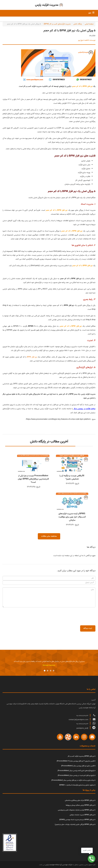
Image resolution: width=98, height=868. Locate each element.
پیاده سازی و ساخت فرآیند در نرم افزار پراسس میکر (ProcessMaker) (73, 780)
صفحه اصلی (89, 24)
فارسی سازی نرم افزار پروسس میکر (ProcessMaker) (78, 766)
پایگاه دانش (78, 24)
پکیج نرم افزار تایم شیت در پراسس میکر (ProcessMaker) (76, 775)
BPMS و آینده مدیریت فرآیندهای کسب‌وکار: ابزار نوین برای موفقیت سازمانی (72, 517)
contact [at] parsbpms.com (79, 720)
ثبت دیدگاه (88, 628)
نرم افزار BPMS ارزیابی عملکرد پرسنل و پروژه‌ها (80, 805)
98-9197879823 (83, 716)
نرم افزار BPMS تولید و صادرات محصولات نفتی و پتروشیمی (76, 810)
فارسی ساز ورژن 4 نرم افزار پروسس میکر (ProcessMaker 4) (75, 761)
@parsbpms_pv (83, 728)
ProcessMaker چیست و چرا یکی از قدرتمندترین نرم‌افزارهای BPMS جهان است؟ (33, 479)
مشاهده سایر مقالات (49, 536)
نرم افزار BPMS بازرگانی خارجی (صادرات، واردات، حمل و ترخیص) (75, 824)
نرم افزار (32, 357)
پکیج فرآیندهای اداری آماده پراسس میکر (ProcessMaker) (76, 771)
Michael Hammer (49, 665)
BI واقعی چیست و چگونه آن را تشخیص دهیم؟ (72, 477)
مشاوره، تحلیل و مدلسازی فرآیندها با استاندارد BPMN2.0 (77, 785)
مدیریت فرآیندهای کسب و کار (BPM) (57, 24)
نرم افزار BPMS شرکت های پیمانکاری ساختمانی (79, 800)
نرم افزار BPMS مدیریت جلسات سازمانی (82, 815)
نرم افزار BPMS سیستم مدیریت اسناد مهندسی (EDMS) (77, 820)
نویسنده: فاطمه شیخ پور (87, 40)
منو (90, 13)
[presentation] (76, 615)
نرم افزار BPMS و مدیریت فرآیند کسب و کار (81, 756)
